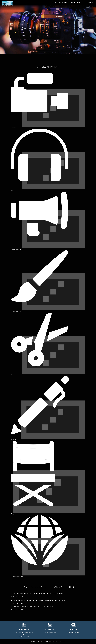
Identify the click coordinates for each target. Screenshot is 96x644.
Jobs (84, 2)
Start (55, 2)
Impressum (61, 641)
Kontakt (91, 2)
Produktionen (75, 2)
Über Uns (63, 2)
